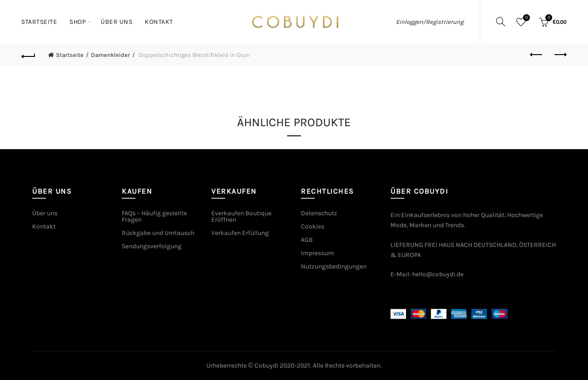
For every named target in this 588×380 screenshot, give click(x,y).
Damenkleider (110, 55)
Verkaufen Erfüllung (240, 233)
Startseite (39, 22)
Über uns (116, 22)
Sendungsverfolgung (152, 246)
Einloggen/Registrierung (430, 22)
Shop (78, 22)
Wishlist (526, 18)
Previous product (537, 55)
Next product (560, 55)
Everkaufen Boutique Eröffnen (241, 216)
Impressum (317, 253)
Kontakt (159, 22)
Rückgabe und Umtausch (158, 233)
